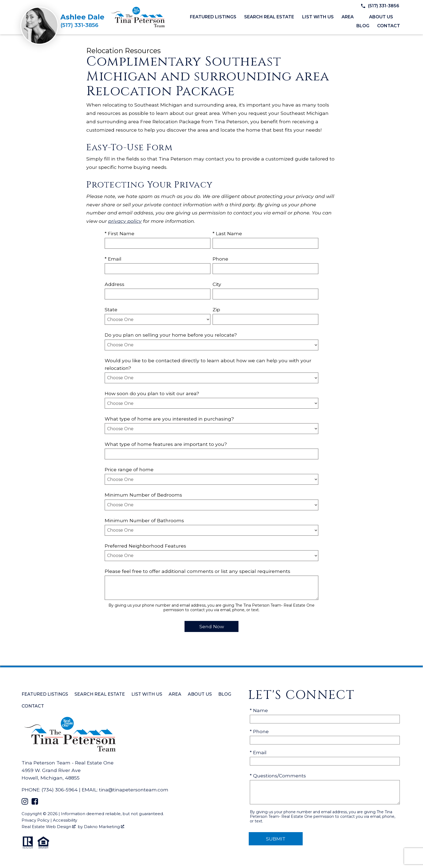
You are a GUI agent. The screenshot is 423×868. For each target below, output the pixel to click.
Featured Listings (213, 17)
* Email (113, 259)
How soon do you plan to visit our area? (152, 393)
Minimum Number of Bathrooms (144, 520)
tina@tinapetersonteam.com (134, 790)
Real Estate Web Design (49, 827)
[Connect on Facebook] (35, 803)
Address (115, 284)
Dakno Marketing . (104, 827)
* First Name (120, 233)
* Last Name (227, 233)
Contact (389, 26)
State (111, 310)
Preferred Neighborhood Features (145, 546)
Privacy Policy (35, 820)
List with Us (318, 17)
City (217, 284)
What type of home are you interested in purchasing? (169, 419)
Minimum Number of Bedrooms (143, 495)
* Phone (259, 731)
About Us (200, 694)
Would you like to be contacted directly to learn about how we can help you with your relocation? (208, 364)
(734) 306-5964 (60, 790)
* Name (259, 710)
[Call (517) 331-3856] (82, 25)
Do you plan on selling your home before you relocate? (171, 335)
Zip (216, 310)
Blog (363, 26)
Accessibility (65, 820)
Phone (220, 259)
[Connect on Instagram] (25, 803)
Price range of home (129, 469)
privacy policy (125, 221)
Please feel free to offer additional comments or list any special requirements (197, 571)
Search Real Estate (269, 17)
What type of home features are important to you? (166, 444)
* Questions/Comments (278, 776)
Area (175, 694)
